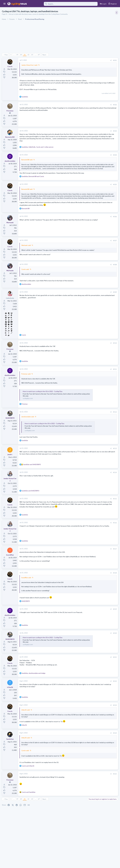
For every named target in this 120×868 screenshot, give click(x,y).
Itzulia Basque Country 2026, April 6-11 (102, 139)
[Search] (64, 4)
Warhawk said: (27, 262)
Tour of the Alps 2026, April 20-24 (100, 271)
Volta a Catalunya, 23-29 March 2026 (101, 163)
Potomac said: (26, 391)
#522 (79, 700)
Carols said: (26, 286)
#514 (79, 489)
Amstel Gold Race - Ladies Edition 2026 (102, 242)
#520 (79, 652)
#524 (79, 752)
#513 (79, 465)
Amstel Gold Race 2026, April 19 (99, 200)
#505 (79, 195)
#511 (79, 386)
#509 (79, 309)
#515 (79, 516)
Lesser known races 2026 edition (100, 234)
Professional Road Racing (96, 135)
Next (45, 55)
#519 (79, 628)
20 (21, 55)
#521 (79, 676)
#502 (79, 109)
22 (29, 55)
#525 (79, 793)
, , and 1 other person (38, 151)
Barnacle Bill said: (27, 164)
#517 (79, 566)
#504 (79, 159)
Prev (6, 55)
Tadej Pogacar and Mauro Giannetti (100, 251)
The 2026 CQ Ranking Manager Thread (102, 216)
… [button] (14, 55)
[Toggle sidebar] (116, 13)
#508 (79, 281)
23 (32, 55)
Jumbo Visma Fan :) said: (30, 65)
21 (25, 55)
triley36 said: (26, 729)
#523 (79, 724)
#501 (79, 60)
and (32, 481)
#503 (79, 135)
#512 (79, 429)
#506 (79, 233)
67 (39, 55)
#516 (79, 540)
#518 (79, 590)
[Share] (74, 60)
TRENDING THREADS (91, 122)
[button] (5, 4)
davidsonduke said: (28, 433)
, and (33, 187)
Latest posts (89, 212)
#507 (79, 257)
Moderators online (92, 281)
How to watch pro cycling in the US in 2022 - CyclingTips (43, 408)
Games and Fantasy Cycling (97, 221)
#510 (79, 360)
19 (18, 55)
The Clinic (91, 255)
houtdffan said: (27, 594)
